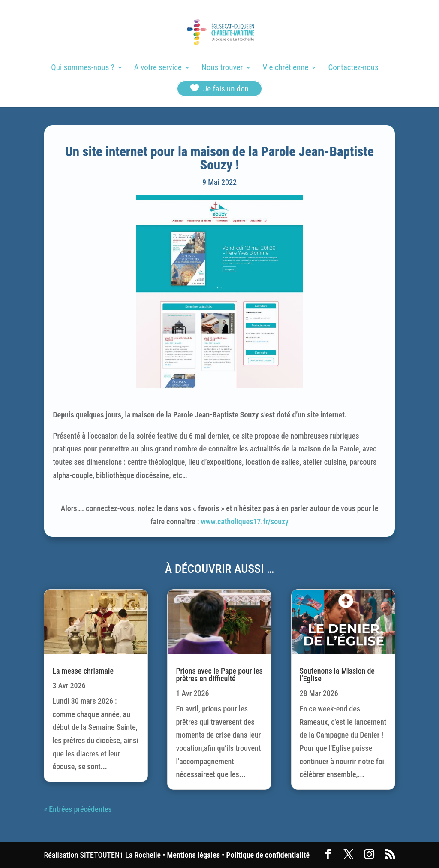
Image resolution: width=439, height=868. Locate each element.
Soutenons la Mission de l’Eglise (337, 675)
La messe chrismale (83, 671)
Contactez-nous (353, 68)
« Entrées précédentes (78, 809)
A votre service (158, 68)
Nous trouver (222, 68)
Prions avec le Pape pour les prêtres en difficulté (219, 675)
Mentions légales (194, 855)
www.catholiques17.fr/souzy (244, 522)
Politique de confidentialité (268, 855)
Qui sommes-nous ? (83, 68)
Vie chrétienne (285, 68)
